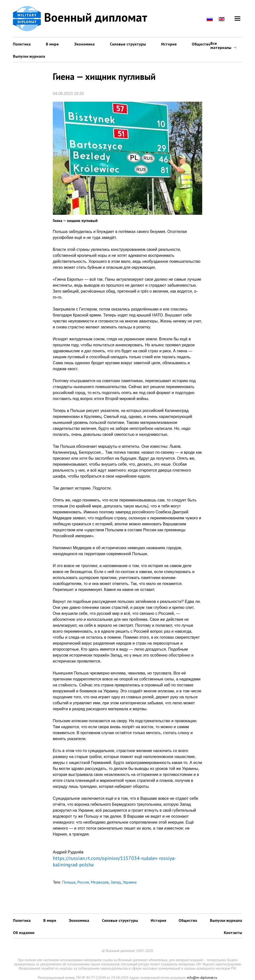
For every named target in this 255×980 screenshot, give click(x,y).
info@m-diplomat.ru (202, 978)
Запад (116, 882)
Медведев (100, 882)
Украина (130, 882)
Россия (83, 882)
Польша (69, 882)
